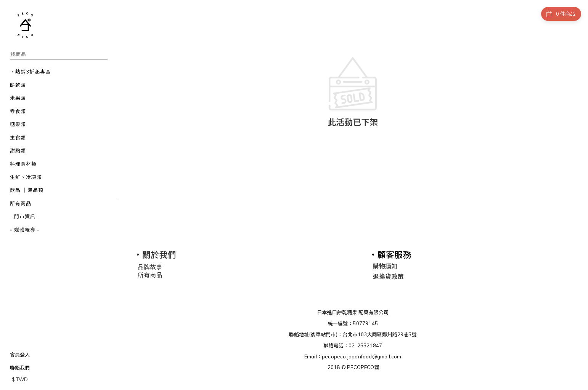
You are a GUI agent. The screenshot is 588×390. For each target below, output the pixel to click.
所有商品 (150, 273)
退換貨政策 (388, 275)
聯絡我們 (20, 368)
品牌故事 (150, 266)
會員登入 (20, 355)
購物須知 (385, 265)
